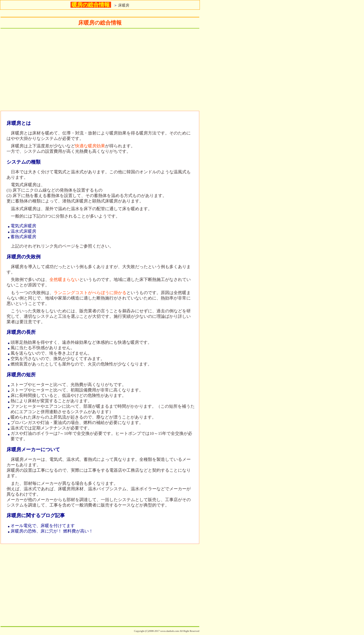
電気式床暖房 (23, 226)
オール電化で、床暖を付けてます (43, 526)
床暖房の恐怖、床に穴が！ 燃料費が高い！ (52, 531)
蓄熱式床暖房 (23, 237)
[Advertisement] (100, 71)
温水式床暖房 (23, 231)
